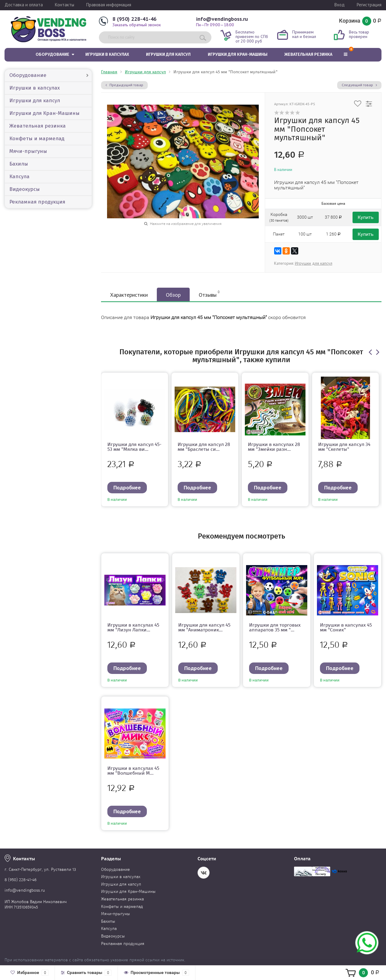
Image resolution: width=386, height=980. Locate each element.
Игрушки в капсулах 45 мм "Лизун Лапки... (133, 627)
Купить (366, 217)
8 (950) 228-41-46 (134, 19)
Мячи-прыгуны (28, 151)
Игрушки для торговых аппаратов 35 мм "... (275, 627)
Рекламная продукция (37, 202)
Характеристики (129, 295)
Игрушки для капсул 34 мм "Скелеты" (344, 447)
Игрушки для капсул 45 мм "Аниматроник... (204, 627)
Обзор (173, 295)
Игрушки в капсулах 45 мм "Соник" (346, 627)
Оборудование (52, 54)
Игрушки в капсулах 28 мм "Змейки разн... (274, 447)
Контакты (65, 5)
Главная (109, 72)
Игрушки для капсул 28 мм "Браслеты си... (204, 447)
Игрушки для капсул (168, 54)
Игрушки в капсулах (107, 54)
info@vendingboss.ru (222, 19)
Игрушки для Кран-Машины (238, 54)
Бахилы (19, 164)
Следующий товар (359, 85)
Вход (340, 5)
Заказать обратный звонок (137, 25)
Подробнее (127, 487)
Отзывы (209, 294)
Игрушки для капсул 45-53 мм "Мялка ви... (134, 447)
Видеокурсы (25, 189)
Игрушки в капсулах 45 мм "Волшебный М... (133, 771)
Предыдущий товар (124, 85)
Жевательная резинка (308, 54)
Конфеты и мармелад (37, 139)
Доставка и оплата (24, 5)
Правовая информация (109, 5)
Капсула (19, 177)
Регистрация (369, 5)
